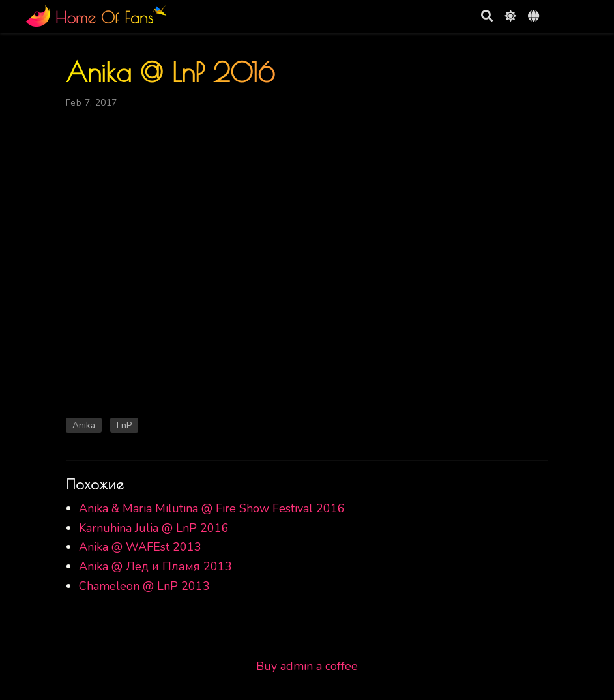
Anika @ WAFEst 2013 (140, 547)
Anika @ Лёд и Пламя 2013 (155, 566)
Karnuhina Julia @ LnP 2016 (154, 528)
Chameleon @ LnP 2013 (144, 586)
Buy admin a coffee (307, 666)
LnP (124, 425)
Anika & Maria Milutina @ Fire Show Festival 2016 (212, 508)
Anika (84, 425)
